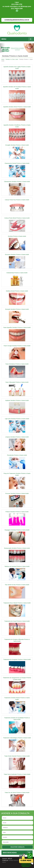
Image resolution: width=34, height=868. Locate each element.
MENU (4, 39)
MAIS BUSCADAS (10, 853)
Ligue (17, 2)
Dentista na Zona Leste (12, 59)
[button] (3, 48)
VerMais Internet (13, 860)
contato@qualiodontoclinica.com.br (17, 20)
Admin (4, 862)
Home (3, 59)
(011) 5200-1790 (17, 4)
